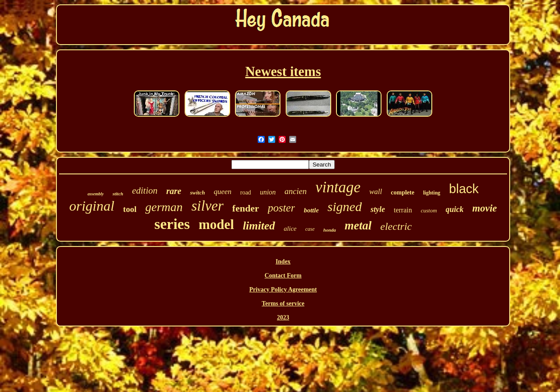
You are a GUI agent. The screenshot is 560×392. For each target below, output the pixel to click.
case (310, 229)
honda (330, 230)
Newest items (283, 71)
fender (246, 208)
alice (290, 229)
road (246, 193)
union (268, 192)
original (92, 206)
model (216, 224)
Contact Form (283, 276)
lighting (432, 193)
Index (283, 262)
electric (396, 226)
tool (130, 209)
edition (145, 191)
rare (174, 191)
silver (208, 206)
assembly (96, 194)
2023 (283, 317)
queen (222, 192)
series (172, 224)
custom (429, 210)
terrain (403, 210)
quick (455, 209)
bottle (311, 210)
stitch (118, 194)
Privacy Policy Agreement (283, 290)
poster (282, 208)
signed (345, 206)
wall (376, 192)
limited (259, 226)
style (378, 209)
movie (485, 208)
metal (358, 225)
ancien (296, 191)
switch (197, 193)
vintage (338, 187)
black (464, 189)
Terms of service (283, 304)
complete (402, 193)
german (164, 207)
